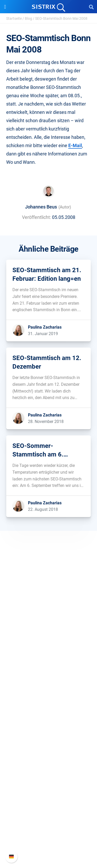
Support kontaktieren (48, 837)
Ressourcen (48, 717)
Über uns (49, 616)
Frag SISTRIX (49, 727)
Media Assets (48, 785)
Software (48, 666)
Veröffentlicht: (36, 217)
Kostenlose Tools (48, 761)
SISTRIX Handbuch (48, 812)
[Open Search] (91, 7)
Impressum (48, 650)
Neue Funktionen (48, 820)
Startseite (14, 18)
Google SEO (49, 684)
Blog (28, 18)
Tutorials (49, 769)
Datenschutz (48, 641)
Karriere (49, 625)
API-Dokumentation (48, 828)
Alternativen (49, 777)
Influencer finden (48, 701)
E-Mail (75, 145)
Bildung (49, 633)
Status (49, 845)
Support (49, 802)
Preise (48, 676)
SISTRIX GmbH (49, 607)
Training (49, 736)
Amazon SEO (48, 693)
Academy (49, 744)
